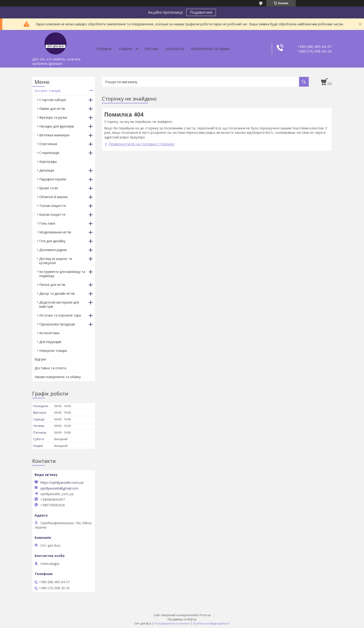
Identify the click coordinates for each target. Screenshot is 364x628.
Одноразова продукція (57, 324)
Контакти (175, 49)
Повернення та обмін (210, 49)
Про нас (152, 49)
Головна (104, 49)
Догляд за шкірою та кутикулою (56, 261)
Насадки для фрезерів (57, 126)
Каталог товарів (48, 91)
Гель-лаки (47, 223)
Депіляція (47, 170)
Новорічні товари (53, 351)
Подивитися (201, 12)
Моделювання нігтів (55, 232)
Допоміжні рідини (53, 250)
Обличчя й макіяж (54, 197)
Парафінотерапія (53, 179)
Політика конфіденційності (211, 623)
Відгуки (40, 359)
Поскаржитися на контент (172, 623)
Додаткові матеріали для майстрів (59, 304)
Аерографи (48, 162)
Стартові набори (53, 100)
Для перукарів (50, 342)
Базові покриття (52, 214)
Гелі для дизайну (52, 241)
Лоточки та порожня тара (60, 315)
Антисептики (49, 333)
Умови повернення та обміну (58, 377)
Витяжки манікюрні (54, 135)
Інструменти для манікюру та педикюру (62, 274)
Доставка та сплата (50, 368)
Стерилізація (49, 153)
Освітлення (48, 144)
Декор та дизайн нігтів (57, 293)
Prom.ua (205, 615)
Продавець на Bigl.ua (182, 619)
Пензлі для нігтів (52, 285)
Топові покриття (52, 206)
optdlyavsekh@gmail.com (59, 488)
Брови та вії (49, 188)
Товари (125, 49)
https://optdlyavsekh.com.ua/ (62, 482)
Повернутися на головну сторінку (141, 144)
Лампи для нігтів (52, 109)
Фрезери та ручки (53, 117)
